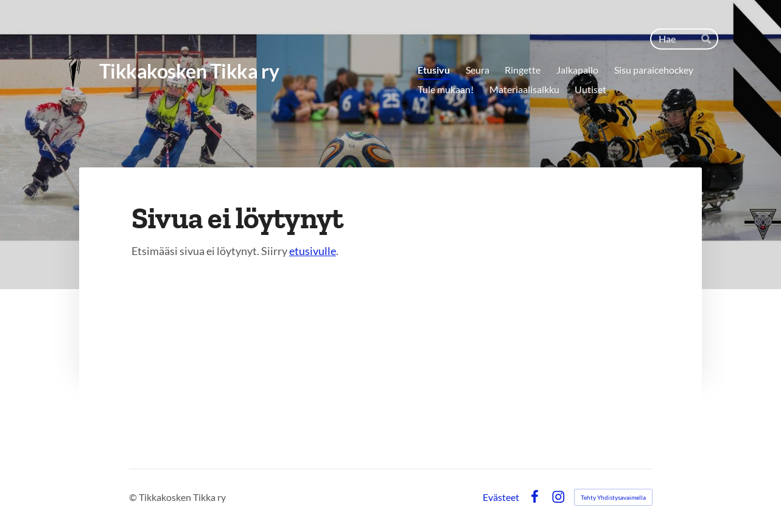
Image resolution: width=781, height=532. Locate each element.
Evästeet (501, 497)
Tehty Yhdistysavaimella (613, 497)
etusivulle (313, 251)
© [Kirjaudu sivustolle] (134, 497)
